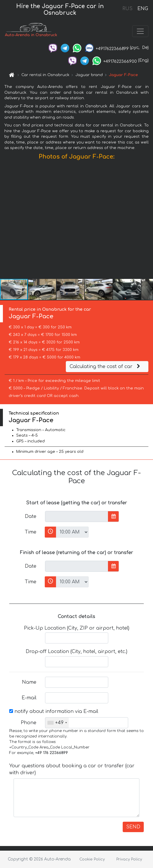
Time (31, 532)
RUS (127, 9)
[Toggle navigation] (140, 31)
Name (29, 682)
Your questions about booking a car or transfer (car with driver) (72, 769)
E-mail (29, 698)
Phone (29, 723)
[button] (148, 221)
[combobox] (57, 723)
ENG (143, 9)
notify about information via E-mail (54, 711)
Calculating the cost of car (106, 367)
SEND (133, 827)
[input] (77, 516)
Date (31, 516)
